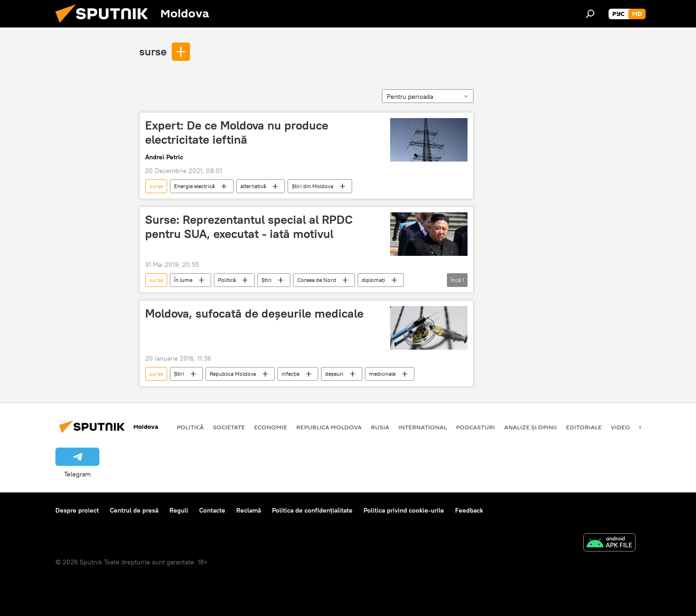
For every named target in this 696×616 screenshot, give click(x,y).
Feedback (469, 510)
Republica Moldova (233, 374)
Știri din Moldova (313, 186)
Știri (266, 280)
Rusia (380, 427)
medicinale (382, 374)
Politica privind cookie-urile (404, 510)
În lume (183, 280)
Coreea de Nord (317, 280)
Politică (227, 280)
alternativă (253, 186)
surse (153, 51)
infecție (291, 374)
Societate (229, 427)
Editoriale (584, 427)
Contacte (212, 510)
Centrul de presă (134, 510)
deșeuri (334, 374)
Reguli (179, 510)
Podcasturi (476, 427)
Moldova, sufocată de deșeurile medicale (254, 313)
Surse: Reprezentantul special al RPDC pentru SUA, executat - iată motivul (249, 227)
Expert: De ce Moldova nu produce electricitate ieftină (237, 132)
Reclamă (249, 510)
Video (620, 427)
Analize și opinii (530, 427)
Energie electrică (194, 186)
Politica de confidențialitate (312, 510)
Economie (271, 427)
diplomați (373, 280)
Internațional (423, 427)
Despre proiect (77, 510)
